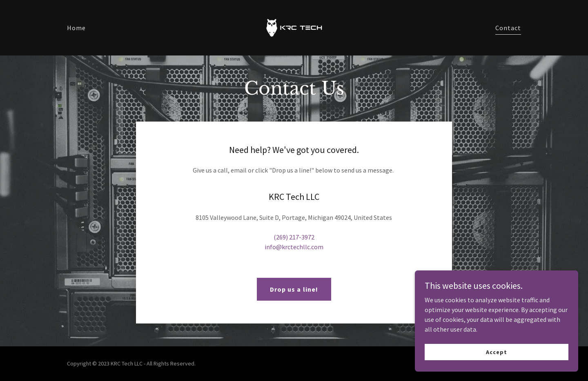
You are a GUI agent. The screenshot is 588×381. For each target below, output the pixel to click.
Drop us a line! (294, 289)
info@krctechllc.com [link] (294, 247)
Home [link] (76, 28)
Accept (496, 352)
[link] (294, 27)
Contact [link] (508, 28)
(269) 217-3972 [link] (294, 237)
